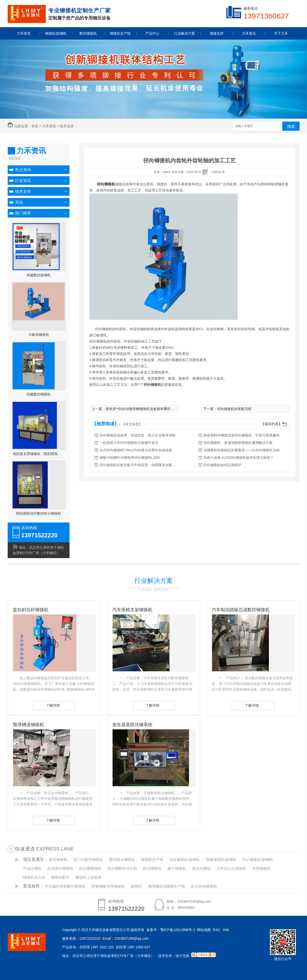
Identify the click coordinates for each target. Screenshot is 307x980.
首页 (35, 126)
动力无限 (182, 956)
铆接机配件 (60, 877)
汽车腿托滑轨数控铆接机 (65, 886)
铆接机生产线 (152, 860)
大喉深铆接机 (39, 335)
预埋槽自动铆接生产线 (166, 886)
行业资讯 (23, 181)
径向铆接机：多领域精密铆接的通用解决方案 (238, 443)
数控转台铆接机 (122, 860)
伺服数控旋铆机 (39, 275)
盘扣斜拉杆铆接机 (31, 610)
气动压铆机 (32, 868)
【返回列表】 (272, 424)
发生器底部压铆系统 (132, 725)
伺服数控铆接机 (39, 394)
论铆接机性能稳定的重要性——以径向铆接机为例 (241, 450)
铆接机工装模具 (88, 877)
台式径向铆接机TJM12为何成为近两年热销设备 (136, 450)
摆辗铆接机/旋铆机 (221, 860)
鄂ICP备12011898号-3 (178, 930)
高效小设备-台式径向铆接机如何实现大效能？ (239, 457)
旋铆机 (136, 886)
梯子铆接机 (177, 868)
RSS (217, 930)
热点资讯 (23, 170)
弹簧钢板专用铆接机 (108, 886)
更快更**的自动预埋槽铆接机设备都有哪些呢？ (142, 409)
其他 (19, 202)
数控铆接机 (58, 860)
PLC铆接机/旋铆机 (258, 860)
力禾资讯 (49, 126)
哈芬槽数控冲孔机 (122, 868)
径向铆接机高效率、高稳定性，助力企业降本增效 (138, 435)
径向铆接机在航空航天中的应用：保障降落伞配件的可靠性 (139, 465)
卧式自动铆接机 (204, 886)
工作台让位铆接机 (231, 868)
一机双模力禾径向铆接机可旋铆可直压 (129, 443)
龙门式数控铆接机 (88, 860)
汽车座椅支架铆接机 (132, 610)
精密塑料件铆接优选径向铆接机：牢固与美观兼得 (241, 435)
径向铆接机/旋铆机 (185, 860)
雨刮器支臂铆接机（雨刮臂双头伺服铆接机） (38, 454)
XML (227, 930)
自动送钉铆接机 (60, 868)
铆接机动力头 (34, 877)
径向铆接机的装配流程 (234, 409)
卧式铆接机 (152, 868)
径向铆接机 (106, 184)
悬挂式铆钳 (201, 868)
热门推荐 (23, 213)
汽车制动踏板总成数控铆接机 (241, 610)
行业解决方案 (154, 581)
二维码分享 (217, 172)
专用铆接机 (261, 868)
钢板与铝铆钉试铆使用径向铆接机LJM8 (130, 457)
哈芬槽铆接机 (90, 868)
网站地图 (204, 930)
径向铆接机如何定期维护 (222, 465)
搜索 (291, 126)
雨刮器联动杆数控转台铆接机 (39, 513)
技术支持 (67, 126)
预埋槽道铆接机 (28, 725)
